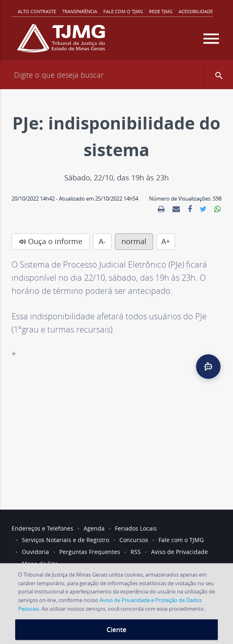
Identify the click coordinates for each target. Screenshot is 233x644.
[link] (161, 209)
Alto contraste (37, 11)
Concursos (134, 540)
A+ (166, 241)
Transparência (80, 11)
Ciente (116, 630)
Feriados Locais (136, 528)
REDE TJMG (161, 11)
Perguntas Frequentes (90, 552)
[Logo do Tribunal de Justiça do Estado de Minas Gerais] (61, 42)
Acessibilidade (196, 11)
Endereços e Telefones (42, 528)
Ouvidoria (35, 552)
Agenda (94, 528)
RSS (136, 552)
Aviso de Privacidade (179, 552)
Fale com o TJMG (123, 11)
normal (134, 241)
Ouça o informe (55, 241)
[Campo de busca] (116, 75)
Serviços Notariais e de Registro (65, 540)
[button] (219, 75)
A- (102, 241)
